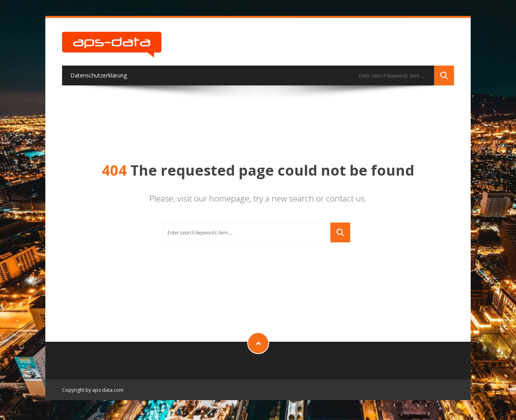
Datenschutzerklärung (99, 75)
